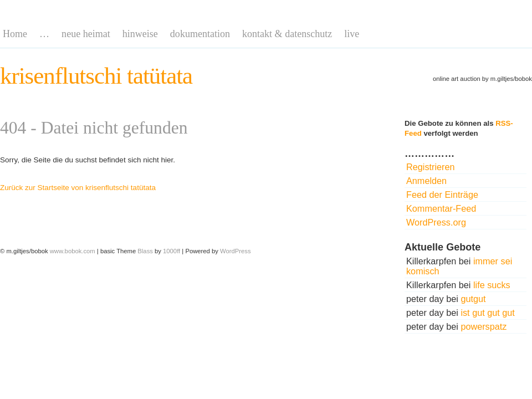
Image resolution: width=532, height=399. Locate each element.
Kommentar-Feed (441, 208)
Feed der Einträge (442, 195)
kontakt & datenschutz (287, 34)
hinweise (140, 34)
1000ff (172, 251)
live (352, 34)
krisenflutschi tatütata (96, 76)
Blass (145, 251)
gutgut (473, 299)
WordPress (236, 251)
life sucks (492, 285)
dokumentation (200, 34)
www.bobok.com (73, 251)
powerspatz (484, 326)
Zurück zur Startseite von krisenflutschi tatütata (78, 188)
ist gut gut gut (487, 313)
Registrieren (431, 167)
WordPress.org (436, 222)
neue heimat (86, 34)
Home (15, 34)
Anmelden (426, 181)
